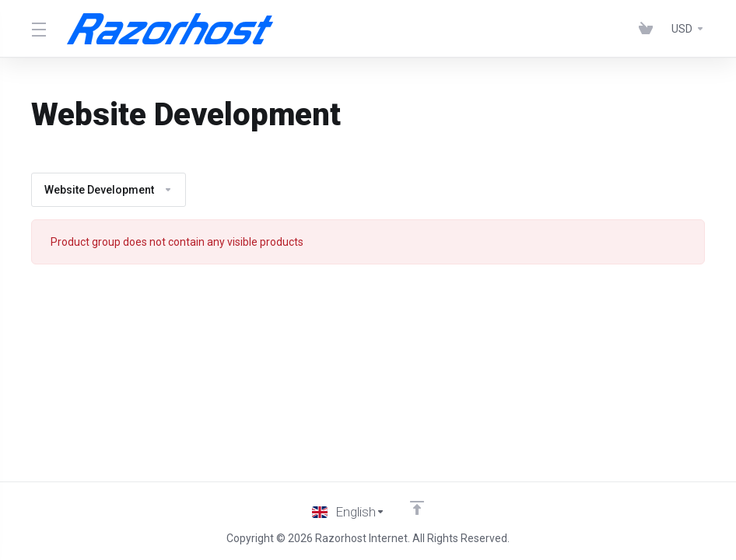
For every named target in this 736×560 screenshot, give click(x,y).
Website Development (109, 190)
